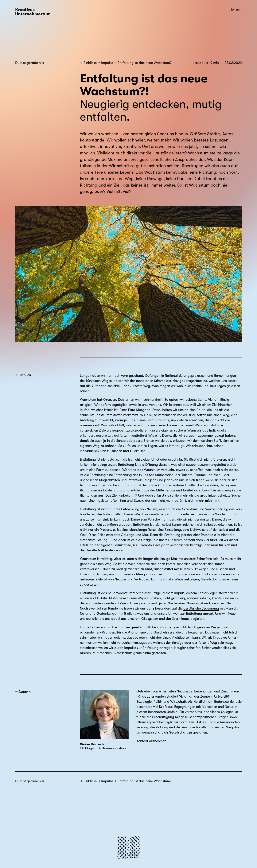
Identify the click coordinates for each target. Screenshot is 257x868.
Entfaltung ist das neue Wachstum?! (145, 63)
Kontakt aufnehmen (151, 741)
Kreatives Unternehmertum (33, 12)
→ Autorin (23, 692)
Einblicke (90, 63)
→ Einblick (23, 375)
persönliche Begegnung (201, 608)
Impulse (107, 63)
